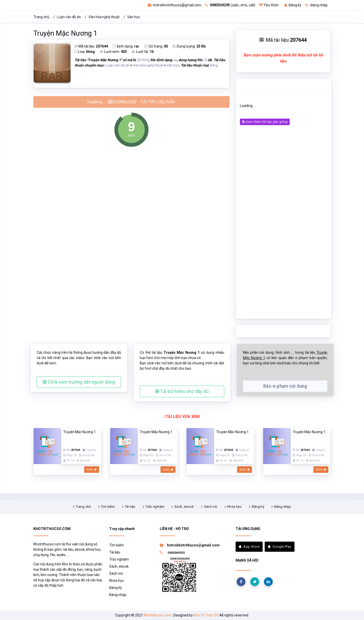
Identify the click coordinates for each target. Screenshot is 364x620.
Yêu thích (269, 5)
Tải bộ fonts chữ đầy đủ (182, 391)
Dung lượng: (189, 46)
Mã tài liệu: (91, 46)
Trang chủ (41, 17)
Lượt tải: (143, 52)
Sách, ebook (184, 507)
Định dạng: (126, 46)
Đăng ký (293, 5)
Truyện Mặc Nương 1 (65, 33)
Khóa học (234, 507)
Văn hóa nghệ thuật (104, 17)
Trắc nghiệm (155, 507)
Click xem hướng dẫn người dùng (79, 382)
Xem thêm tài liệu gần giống (265, 122)
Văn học (134, 17)
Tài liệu (130, 507)
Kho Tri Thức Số (206, 615)
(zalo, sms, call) (230, 5)
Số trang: (156, 46)
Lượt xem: (113, 52)
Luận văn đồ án (69, 17)
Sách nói (211, 507)
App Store (249, 547)
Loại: (85, 52)
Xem (92, 470)
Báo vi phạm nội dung (285, 386)
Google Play (280, 547)
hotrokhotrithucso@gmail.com (175, 5)
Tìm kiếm (108, 507)
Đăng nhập (316, 5)
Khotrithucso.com (158, 615)
